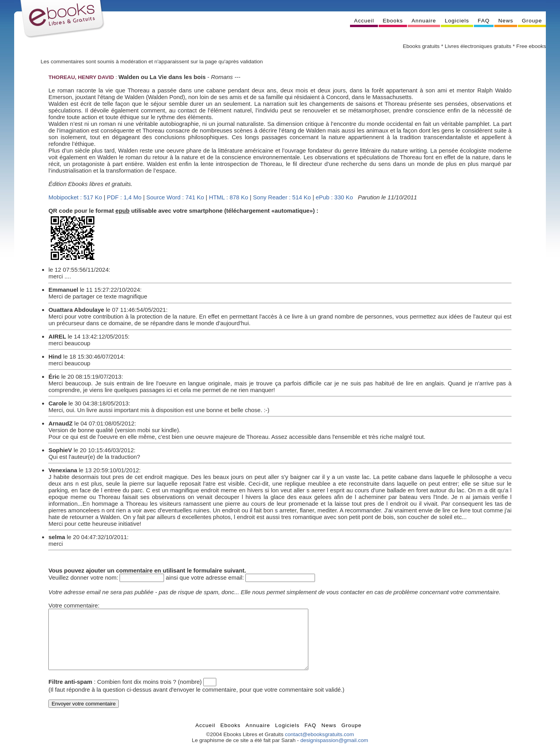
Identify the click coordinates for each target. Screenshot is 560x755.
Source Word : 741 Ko (175, 197)
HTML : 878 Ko (228, 197)
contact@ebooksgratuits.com (319, 746)
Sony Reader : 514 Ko (282, 197)
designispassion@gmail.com (334, 752)
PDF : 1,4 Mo (124, 197)
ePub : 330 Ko (334, 197)
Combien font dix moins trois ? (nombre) (149, 693)
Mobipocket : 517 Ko (75, 197)
